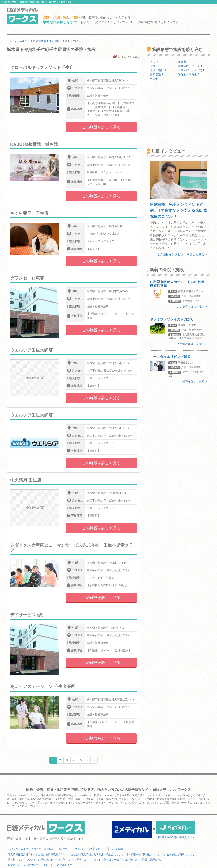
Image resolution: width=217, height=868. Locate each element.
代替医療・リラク (190, 66)
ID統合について (115, 854)
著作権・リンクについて (22, 860)
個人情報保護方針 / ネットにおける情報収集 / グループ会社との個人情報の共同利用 (56, 854)
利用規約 (49, 849)
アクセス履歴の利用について (178, 854)
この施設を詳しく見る (101, 127)
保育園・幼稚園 (189, 74)
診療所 (183, 62)
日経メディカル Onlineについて (74, 849)
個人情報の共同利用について (143, 854)
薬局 (191, 70)
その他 (155, 79)
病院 (154, 62)
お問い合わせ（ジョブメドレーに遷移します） (65, 860)
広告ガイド (101, 849)
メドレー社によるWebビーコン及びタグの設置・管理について (129, 860)
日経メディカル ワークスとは (25, 849)
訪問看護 (157, 74)
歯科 (154, 66)
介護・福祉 (158, 70)
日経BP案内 (117, 849)
